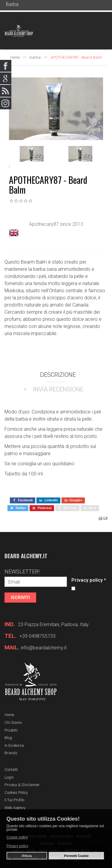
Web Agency (15, 808)
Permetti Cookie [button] (76, 856)
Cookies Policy (16, 792)
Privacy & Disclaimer (22, 785)
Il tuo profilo (14, 800)
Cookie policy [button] (17, 837)
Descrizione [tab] (58, 375)
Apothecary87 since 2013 (56, 224)
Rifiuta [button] (27, 856)
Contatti (11, 770)
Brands (11, 753)
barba (35, 57)
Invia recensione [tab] (58, 389)
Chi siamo (13, 722)
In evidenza (14, 745)
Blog (8, 738)
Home (15, 57)
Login (9, 777)
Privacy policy (89, 580)
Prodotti (11, 730)
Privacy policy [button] (17, 846)
